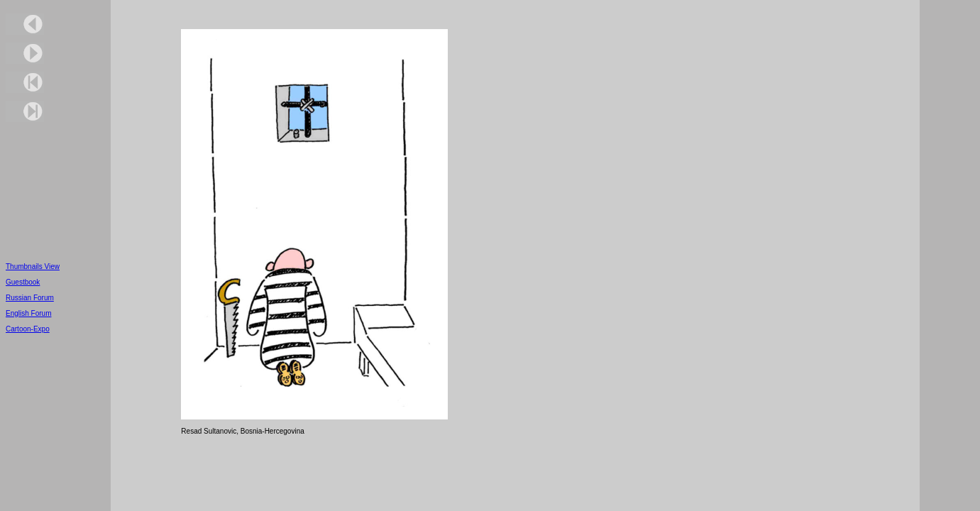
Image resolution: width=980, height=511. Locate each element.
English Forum (28, 313)
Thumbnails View (33, 267)
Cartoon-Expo (28, 329)
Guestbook (23, 282)
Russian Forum (30, 298)
